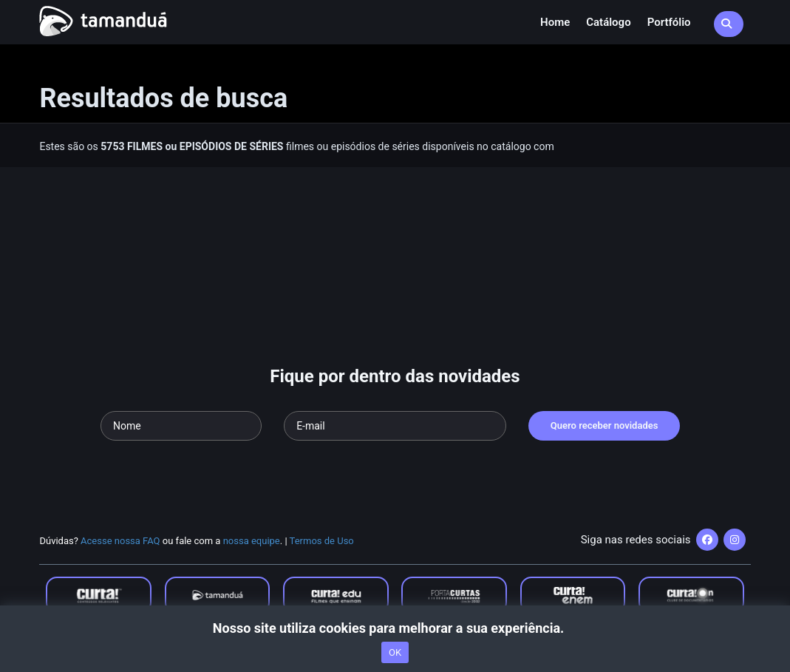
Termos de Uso (322, 541)
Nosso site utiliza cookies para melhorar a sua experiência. (395, 628)
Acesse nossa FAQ (120, 541)
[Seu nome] (181, 426)
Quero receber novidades (605, 425)
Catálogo (608, 22)
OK (395, 652)
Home (555, 22)
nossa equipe (252, 541)
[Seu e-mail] (395, 426)
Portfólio (669, 22)
